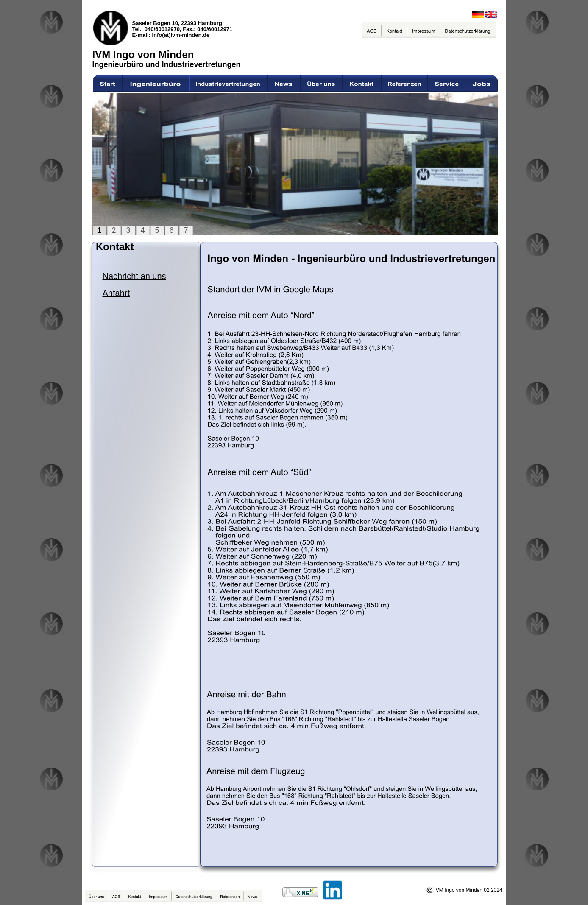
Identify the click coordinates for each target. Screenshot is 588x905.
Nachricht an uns (134, 276)
